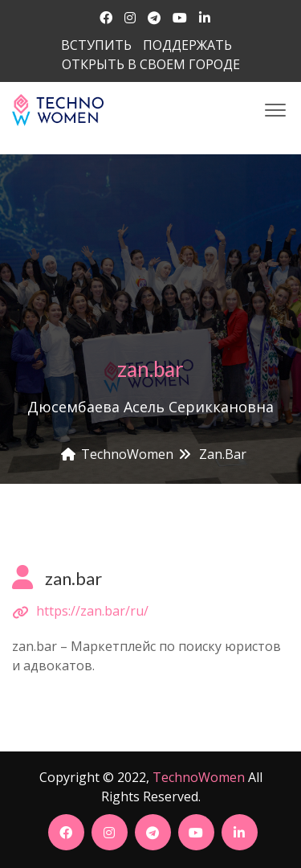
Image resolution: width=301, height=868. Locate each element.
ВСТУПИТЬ (96, 45)
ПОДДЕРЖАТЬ (187, 45)
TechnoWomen (199, 777)
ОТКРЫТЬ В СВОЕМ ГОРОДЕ (151, 64)
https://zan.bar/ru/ (92, 611)
